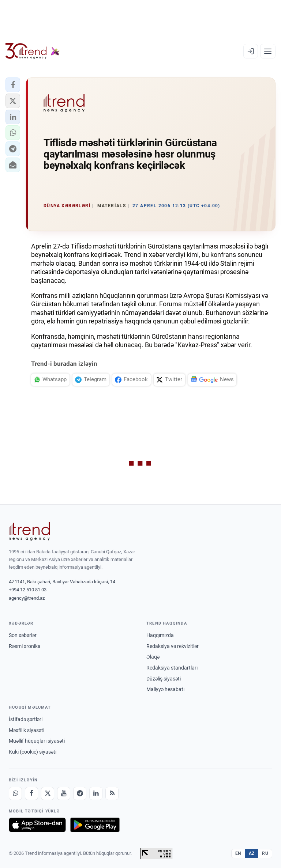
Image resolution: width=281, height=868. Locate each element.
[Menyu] (268, 51)
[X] (48, 793)
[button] (13, 85)
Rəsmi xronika (25, 646)
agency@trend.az (27, 598)
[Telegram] (80, 793)
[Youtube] (64, 793)
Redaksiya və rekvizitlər (173, 646)
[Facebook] (31, 793)
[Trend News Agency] (29, 531)
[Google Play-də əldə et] (95, 825)
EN (238, 853)
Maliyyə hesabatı (165, 689)
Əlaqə (153, 657)
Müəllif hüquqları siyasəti (37, 741)
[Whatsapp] (15, 793)
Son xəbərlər (23, 635)
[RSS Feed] (112, 793)
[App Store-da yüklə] (37, 825)
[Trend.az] (33, 51)
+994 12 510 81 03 (28, 590)
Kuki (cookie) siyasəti (33, 752)
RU (265, 853)
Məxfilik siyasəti (27, 730)
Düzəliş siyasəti (164, 679)
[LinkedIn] (96, 793)
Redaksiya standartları (172, 668)
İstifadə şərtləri (26, 719)
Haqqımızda (160, 635)
